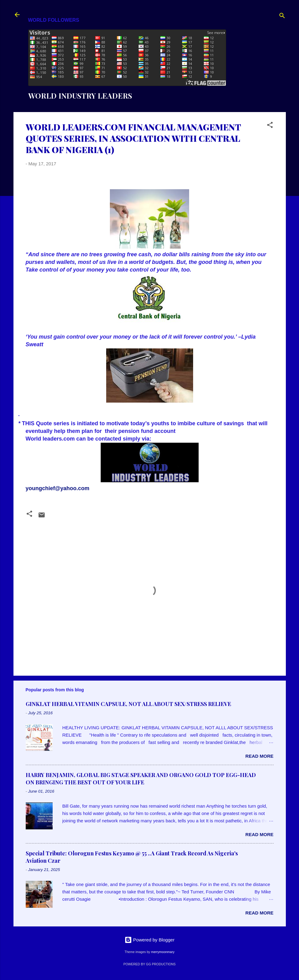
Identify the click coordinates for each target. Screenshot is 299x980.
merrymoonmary (163, 952)
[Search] (282, 17)
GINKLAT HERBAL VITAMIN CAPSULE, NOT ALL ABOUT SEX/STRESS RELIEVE (128, 704)
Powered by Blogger (149, 940)
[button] (270, 126)
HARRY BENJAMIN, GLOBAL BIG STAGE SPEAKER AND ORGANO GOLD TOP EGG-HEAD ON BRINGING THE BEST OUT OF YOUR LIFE (141, 779)
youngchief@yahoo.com (58, 488)
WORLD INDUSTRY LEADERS (80, 96)
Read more (260, 756)
